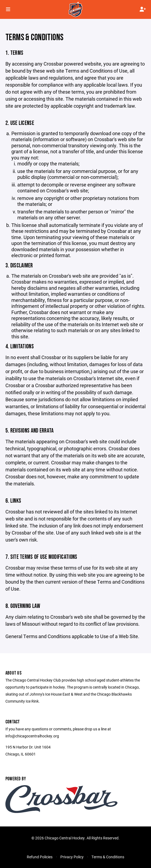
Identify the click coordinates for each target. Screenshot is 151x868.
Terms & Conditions (108, 857)
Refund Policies (40, 857)
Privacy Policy (72, 857)
